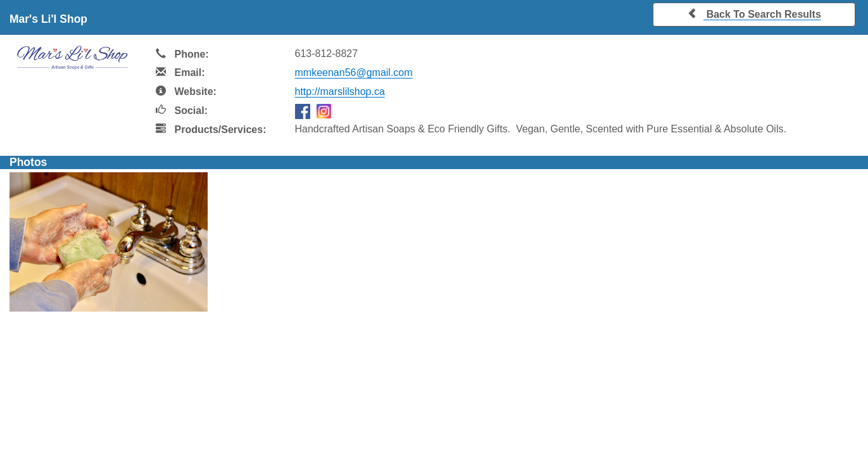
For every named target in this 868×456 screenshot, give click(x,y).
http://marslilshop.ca (340, 92)
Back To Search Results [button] (754, 14)
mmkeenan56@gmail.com (354, 73)
